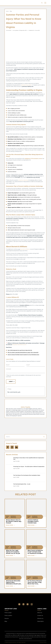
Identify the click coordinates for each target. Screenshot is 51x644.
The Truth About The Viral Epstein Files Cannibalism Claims (27, 475)
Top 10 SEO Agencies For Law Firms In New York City (20, 350)
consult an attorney (23, 180)
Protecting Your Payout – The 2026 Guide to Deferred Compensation (29, 467)
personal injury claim (26, 85)
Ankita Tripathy (26, 407)
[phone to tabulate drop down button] (45, 3)
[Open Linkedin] (16, 447)
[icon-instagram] (12, 447)
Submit (12, 382)
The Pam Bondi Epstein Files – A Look (22, 484)
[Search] (44, 437)
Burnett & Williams (25, 249)
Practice (7, 618)
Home (7, 11)
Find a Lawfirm (8, 615)
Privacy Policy (43, 642)
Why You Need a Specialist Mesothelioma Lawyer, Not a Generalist (23, 352)
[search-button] (42, 3)
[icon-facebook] (8, 447)
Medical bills (11, 163)
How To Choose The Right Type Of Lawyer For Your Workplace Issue (23, 355)
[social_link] (19, 604)
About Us (40, 613)
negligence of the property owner (33, 159)
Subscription (41, 621)
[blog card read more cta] (14, 525)
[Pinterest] (32, 604)
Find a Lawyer (8, 613)
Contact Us (40, 615)
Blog (11, 11)
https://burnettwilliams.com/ (19, 345)
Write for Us (40, 618)
